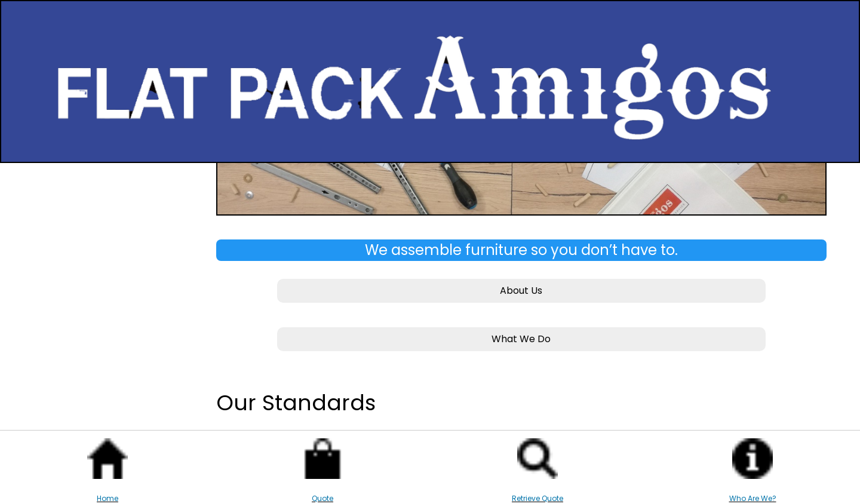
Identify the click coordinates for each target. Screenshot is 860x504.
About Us (521, 291)
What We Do (521, 339)
